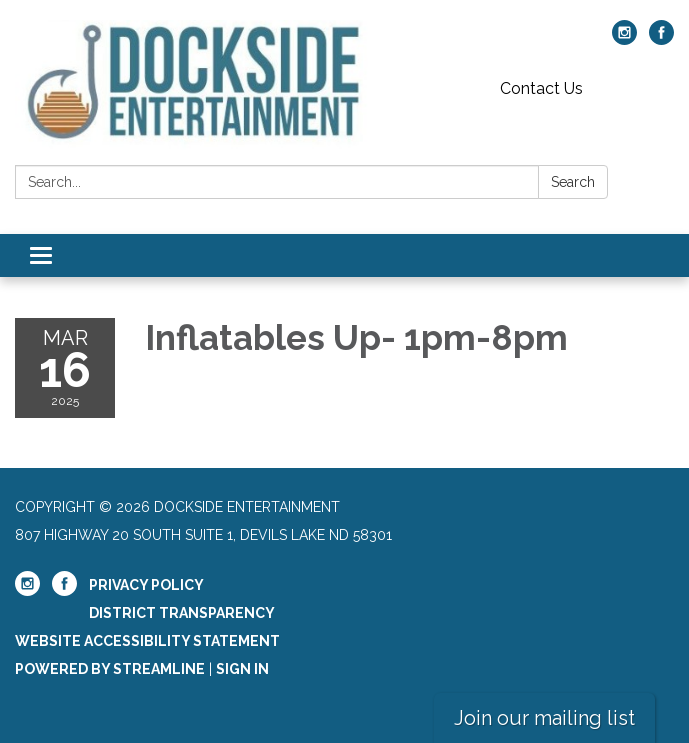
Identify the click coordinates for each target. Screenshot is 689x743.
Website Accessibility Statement (147, 641)
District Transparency (182, 613)
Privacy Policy (146, 585)
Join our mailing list (544, 718)
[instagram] (624, 39)
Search (573, 182)
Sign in (242, 669)
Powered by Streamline (110, 669)
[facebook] (661, 39)
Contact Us (541, 88)
